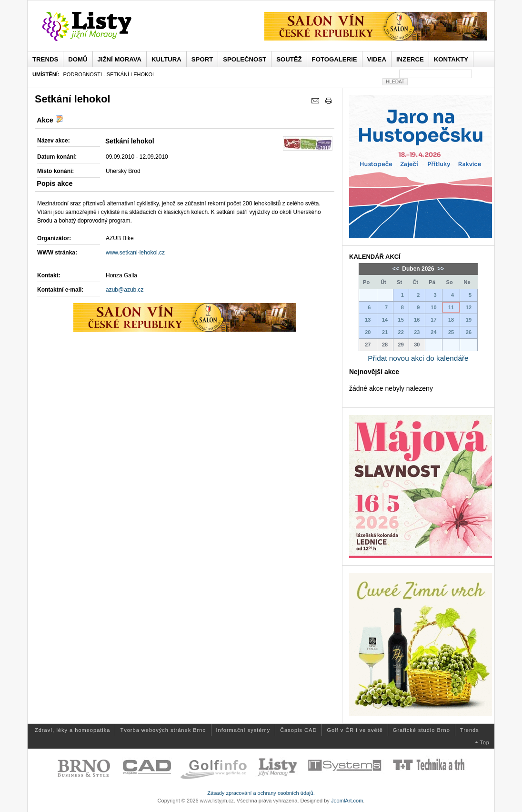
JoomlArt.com (347, 801)
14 (385, 320)
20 (368, 332)
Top (485, 742)
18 (451, 320)
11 (451, 307)
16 (417, 320)
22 (401, 332)
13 (368, 320)
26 (469, 332)
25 (451, 332)
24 (433, 332)
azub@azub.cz (125, 290)
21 (385, 332)
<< (397, 269)
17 (433, 320)
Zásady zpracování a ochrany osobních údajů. (261, 793)
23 (417, 332)
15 (401, 320)
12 (469, 307)
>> (440, 269)
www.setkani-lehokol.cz (135, 253)
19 (469, 320)
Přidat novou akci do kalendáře (418, 358)
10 (433, 307)
